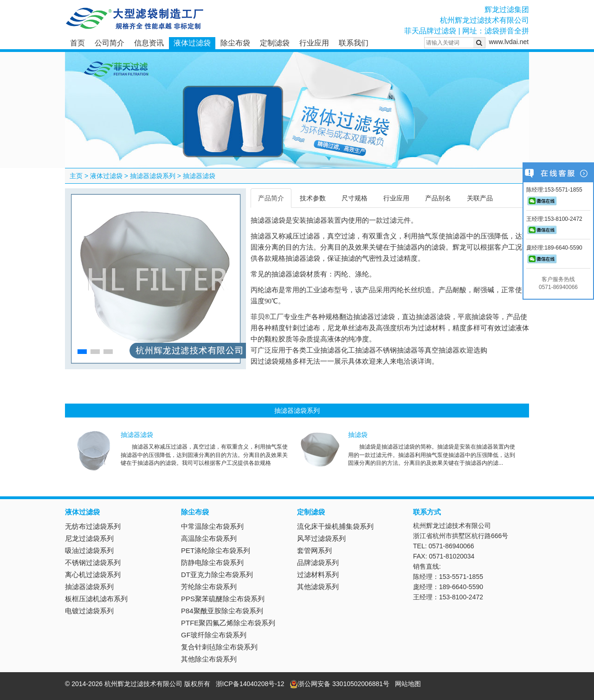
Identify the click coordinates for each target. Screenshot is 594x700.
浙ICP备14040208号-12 (250, 684)
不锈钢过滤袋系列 (93, 562)
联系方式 (427, 512)
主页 (76, 176)
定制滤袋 (275, 43)
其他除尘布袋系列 (209, 659)
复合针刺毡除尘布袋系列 (219, 647)
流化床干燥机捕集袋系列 (335, 526)
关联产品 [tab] (480, 198)
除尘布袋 (235, 43)
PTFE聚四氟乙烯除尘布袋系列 (228, 623)
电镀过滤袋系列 (89, 611)
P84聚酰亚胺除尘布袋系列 (222, 611)
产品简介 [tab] (271, 198)
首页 (77, 43)
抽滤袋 (358, 435)
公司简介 (110, 43)
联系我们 (354, 43)
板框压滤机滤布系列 (96, 599)
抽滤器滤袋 (199, 176)
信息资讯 (149, 43)
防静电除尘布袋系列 (212, 562)
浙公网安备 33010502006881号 (339, 684)
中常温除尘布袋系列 (212, 526)
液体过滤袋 (192, 43)
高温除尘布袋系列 (209, 538)
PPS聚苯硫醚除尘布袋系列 (223, 599)
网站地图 (408, 684)
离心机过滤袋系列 (93, 575)
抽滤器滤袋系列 (153, 176)
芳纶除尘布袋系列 (209, 587)
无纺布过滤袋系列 (93, 526)
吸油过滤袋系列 (89, 550)
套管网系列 (314, 550)
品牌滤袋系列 (318, 562)
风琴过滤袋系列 (321, 538)
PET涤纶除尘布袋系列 (216, 550)
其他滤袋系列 (318, 587)
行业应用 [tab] (396, 198)
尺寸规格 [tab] (355, 198)
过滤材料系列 (318, 575)
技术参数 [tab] (313, 198)
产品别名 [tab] (438, 198)
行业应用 (314, 43)
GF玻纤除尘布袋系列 (214, 635)
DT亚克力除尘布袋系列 (217, 575)
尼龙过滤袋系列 (89, 538)
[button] (82, 352)
